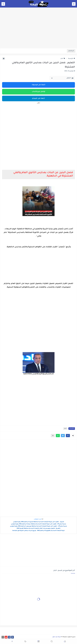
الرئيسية (72, 59)
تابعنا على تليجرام (38, 98)
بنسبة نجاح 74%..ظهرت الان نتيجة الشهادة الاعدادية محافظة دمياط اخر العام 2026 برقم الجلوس (39, 524)
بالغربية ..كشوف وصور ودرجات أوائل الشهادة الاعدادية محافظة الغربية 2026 (39, 528)
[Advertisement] (38, 33)
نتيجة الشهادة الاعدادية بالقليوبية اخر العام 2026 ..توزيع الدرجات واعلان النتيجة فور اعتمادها (38, 531)
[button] (68, 436)
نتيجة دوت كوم (57, 637)
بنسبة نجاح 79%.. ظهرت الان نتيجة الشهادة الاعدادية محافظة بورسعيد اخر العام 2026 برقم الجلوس (38, 526)
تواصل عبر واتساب (39, 92)
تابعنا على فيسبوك (38, 85)
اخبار (63, 59)
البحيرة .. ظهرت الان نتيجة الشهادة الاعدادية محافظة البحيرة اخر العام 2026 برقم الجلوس (39, 522)
